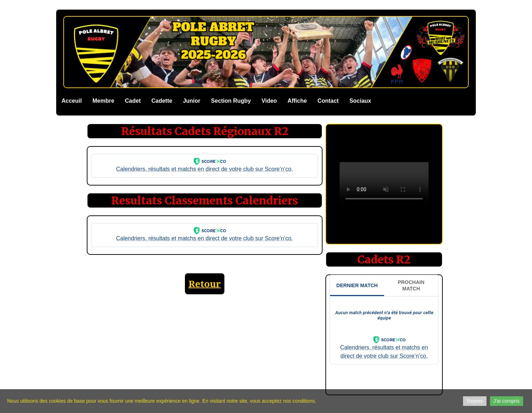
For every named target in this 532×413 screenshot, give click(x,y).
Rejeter (475, 401)
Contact (328, 101)
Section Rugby (231, 101)
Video (269, 101)
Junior (191, 101)
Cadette (162, 101)
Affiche (297, 101)
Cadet (133, 101)
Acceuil (72, 101)
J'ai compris (507, 401)
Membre (103, 101)
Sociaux (360, 101)
